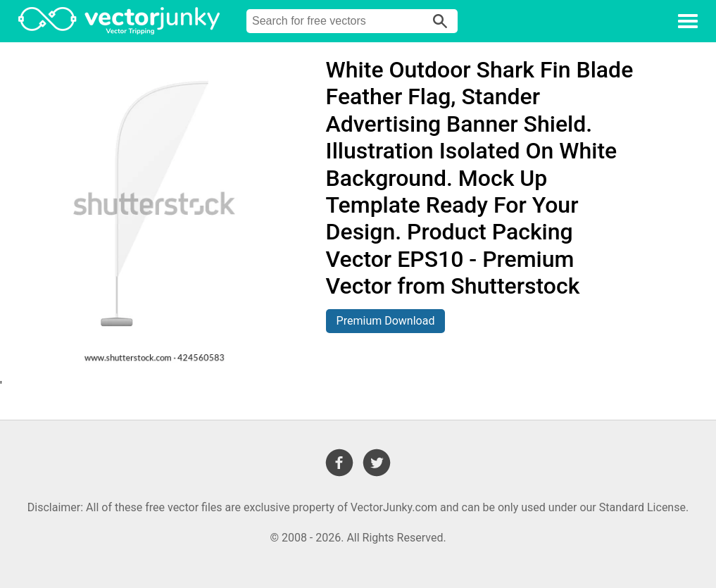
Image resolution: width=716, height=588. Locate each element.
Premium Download (386, 321)
